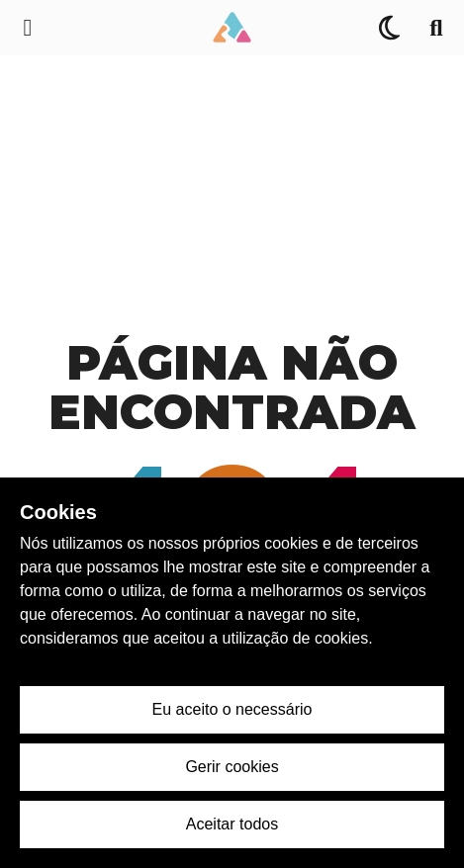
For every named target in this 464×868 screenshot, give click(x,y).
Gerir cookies (232, 767)
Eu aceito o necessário (232, 709)
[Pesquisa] (436, 28)
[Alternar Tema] (389, 28)
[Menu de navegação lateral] (28, 28)
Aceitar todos (232, 824)
